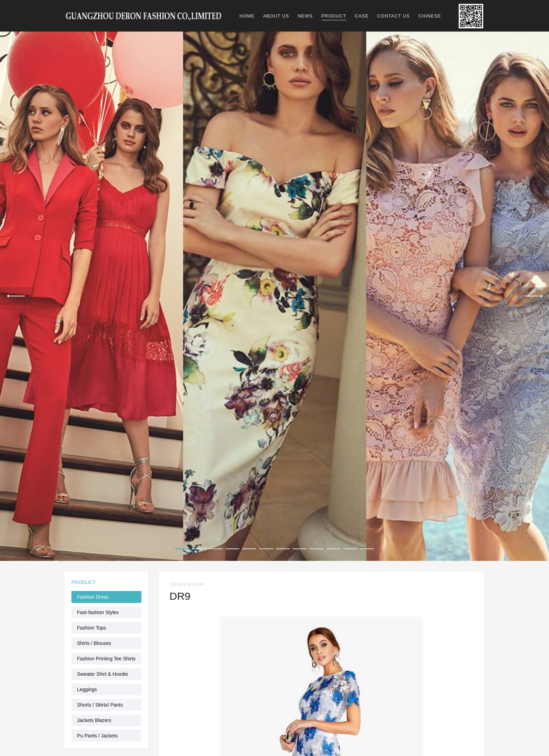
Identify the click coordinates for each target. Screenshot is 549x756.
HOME (247, 16)
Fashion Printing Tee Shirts (106, 657)
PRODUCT (334, 16)
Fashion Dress (93, 596)
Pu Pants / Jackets (97, 734)
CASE (362, 16)
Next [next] (533, 295)
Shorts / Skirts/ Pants (100, 703)
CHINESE (430, 16)
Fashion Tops (92, 626)
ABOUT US (276, 16)
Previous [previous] (16, 295)
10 (333, 547)
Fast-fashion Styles (98, 611)
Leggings (87, 688)
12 (367, 547)
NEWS (305, 16)
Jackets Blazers (94, 719)
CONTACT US (393, 16)
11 (350, 547)
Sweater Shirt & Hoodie (103, 673)
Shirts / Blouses (94, 642)
